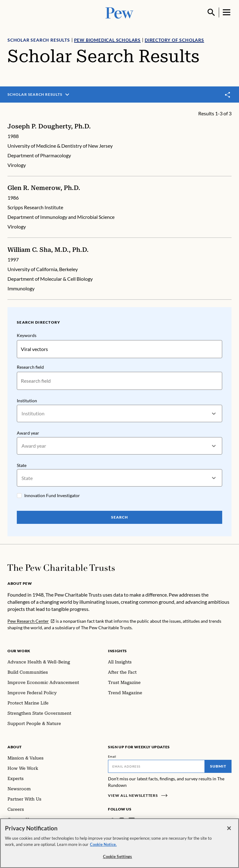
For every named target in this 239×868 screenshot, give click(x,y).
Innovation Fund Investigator (52, 496)
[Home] (61, 568)
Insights (117, 651)
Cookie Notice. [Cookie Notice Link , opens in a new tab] (103, 844)
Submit (218, 767)
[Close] (229, 828)
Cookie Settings (118, 856)
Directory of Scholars (174, 40)
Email (112, 757)
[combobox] (22, 414)
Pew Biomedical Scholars (107, 40)
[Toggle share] (228, 95)
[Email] (156, 767)
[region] (119, 843)
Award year (28, 433)
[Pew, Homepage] (119, 12)
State (22, 466)
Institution (27, 401)
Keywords (27, 335)
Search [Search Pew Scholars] (119, 518)
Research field (30, 367)
